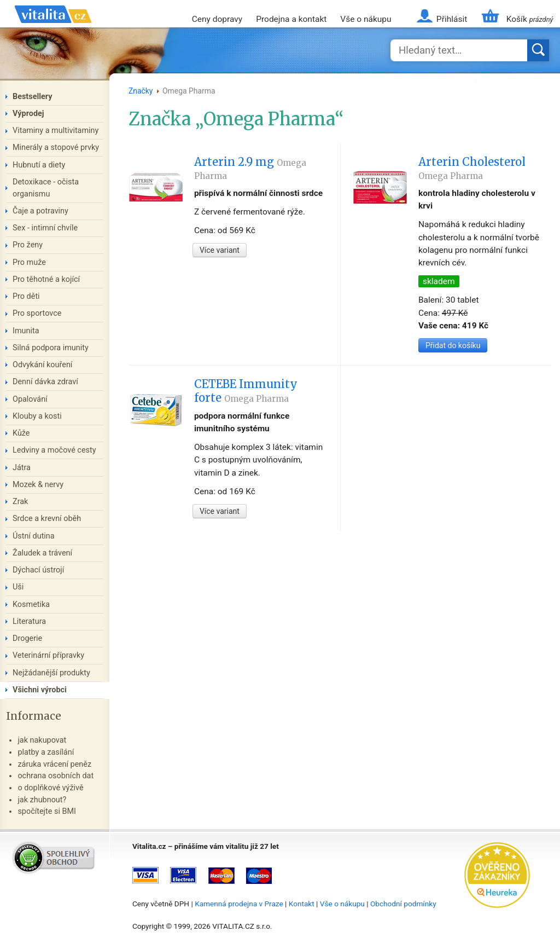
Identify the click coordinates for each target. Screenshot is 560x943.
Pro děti (26, 296)
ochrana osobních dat (56, 776)
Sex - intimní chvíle (45, 228)
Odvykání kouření (42, 365)
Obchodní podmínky (403, 904)
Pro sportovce (37, 313)
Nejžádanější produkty (51, 673)
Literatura (29, 621)
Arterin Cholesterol (472, 168)
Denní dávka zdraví (45, 382)
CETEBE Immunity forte (246, 391)
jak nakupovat (42, 740)
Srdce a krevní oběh (47, 519)
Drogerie (27, 638)
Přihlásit (452, 19)
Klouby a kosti (37, 416)
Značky (141, 91)
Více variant (220, 250)
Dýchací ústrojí (38, 570)
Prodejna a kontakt (291, 19)
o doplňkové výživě (50, 788)
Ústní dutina (34, 536)
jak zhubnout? (42, 800)
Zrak (20, 502)
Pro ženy (28, 245)
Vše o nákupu (366, 19)
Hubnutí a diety (39, 165)
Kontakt (302, 904)
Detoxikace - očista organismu (46, 188)
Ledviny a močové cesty (54, 450)
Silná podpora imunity (51, 348)
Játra (22, 468)
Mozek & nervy (38, 485)
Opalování (30, 399)
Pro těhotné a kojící (46, 279)
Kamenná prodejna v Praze (239, 904)
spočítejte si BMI (47, 811)
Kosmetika (31, 604)
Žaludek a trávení (42, 553)
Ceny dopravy (217, 19)
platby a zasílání (46, 752)
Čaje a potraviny (40, 211)
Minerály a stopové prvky (56, 147)
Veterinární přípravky (48, 655)
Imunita (26, 331)
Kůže (21, 433)
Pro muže (29, 262)
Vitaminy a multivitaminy (56, 131)
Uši (18, 587)
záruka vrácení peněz (54, 764)
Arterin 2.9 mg (250, 168)
